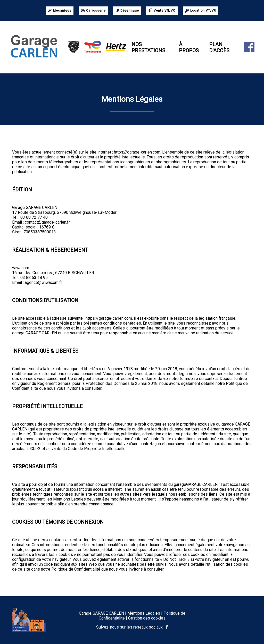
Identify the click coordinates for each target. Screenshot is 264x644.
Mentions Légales (144, 613)
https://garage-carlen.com (137, 152)
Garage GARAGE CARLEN (35, 207)
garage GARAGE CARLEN (35, 333)
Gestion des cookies (147, 618)
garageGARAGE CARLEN (196, 484)
